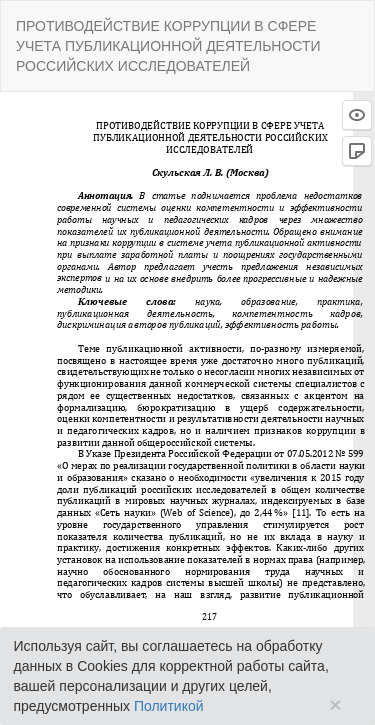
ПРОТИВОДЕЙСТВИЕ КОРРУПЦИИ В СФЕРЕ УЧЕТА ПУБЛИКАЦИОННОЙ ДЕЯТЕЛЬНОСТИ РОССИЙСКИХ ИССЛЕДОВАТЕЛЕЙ (168, 46)
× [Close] (335, 704)
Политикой (169, 706)
